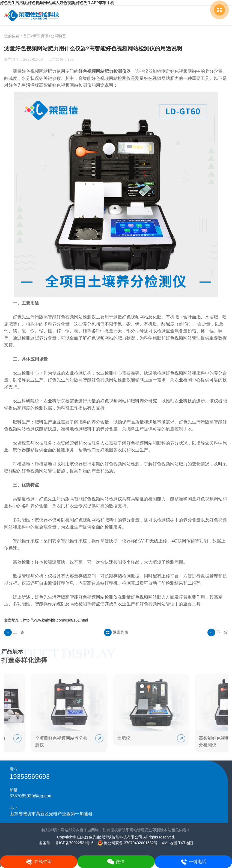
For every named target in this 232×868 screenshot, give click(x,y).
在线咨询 (39, 862)
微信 (116, 862)
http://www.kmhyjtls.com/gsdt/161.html (56, 620)
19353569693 (30, 776)
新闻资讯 (41, 36)
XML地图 (169, 843)
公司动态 (58, 36)
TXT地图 (186, 843)
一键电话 (193, 862)
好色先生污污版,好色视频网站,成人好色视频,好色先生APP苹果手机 (57, 3)
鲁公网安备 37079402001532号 (127, 843)
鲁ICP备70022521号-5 (74, 843)
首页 (27, 36)
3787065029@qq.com (31, 796)
